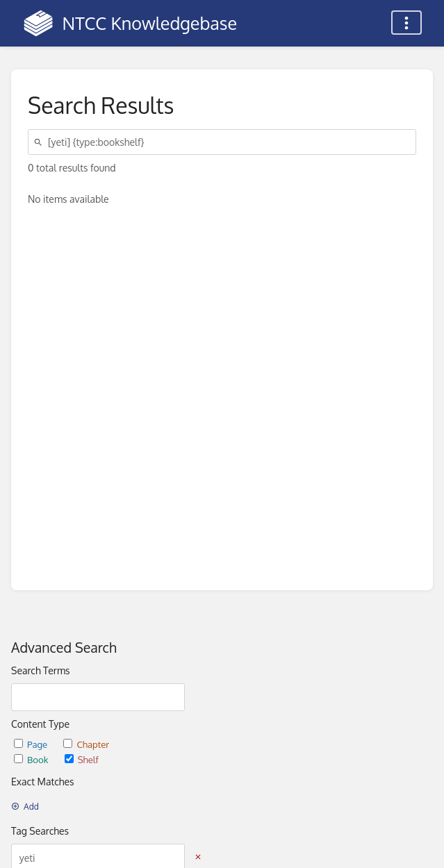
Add (25, 807)
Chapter (86, 744)
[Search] (40, 142)
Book (32, 759)
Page (32, 744)
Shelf (82, 759)
